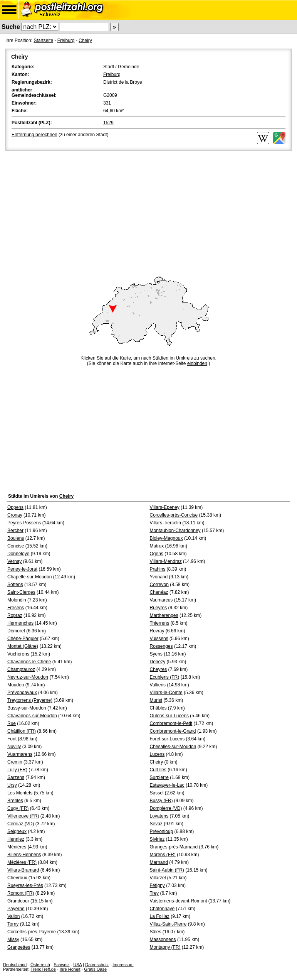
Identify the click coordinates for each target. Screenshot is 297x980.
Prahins (158, 569)
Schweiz (61, 965)
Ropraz (15, 615)
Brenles (15, 801)
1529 (108, 123)
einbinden (197, 363)
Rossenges (161, 646)
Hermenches (20, 623)
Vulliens (158, 685)
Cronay (15, 515)
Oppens (15, 507)
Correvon (159, 585)
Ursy (12, 785)
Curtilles (158, 770)
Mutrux (157, 546)
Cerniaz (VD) (21, 824)
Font (12, 739)
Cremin (15, 762)
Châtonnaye (162, 909)
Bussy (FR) (161, 801)
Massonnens (163, 939)
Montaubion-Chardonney (175, 531)
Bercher (15, 531)
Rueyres (159, 608)
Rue (12, 723)
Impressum (123, 965)
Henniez (16, 839)
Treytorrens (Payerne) (30, 700)
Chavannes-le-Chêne (29, 662)
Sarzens (16, 777)
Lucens (157, 754)
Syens (156, 654)
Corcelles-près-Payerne (32, 932)
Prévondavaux (22, 693)
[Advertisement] (148, 210)
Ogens (157, 554)
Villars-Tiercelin (165, 523)
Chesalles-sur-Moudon (173, 747)
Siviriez (157, 839)
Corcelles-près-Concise (174, 515)
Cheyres (159, 669)
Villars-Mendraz (166, 561)
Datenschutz (97, 965)
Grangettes (19, 947)
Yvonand (159, 577)
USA (77, 965)
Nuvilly (14, 747)
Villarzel (158, 878)
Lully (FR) (17, 770)
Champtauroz (21, 669)
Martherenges (164, 615)
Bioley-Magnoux (166, 538)
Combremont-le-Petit (171, 723)
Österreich (40, 965)
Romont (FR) (21, 893)
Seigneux (17, 831)
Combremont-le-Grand (173, 731)
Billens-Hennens (24, 855)
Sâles (156, 932)
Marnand (159, 862)
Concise (16, 546)
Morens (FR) (163, 855)
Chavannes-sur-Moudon (32, 716)
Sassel (157, 793)
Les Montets (20, 793)
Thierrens (160, 623)
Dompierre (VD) (166, 808)
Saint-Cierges (21, 592)
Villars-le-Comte (166, 693)
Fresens (16, 608)
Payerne (16, 909)
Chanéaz (159, 592)
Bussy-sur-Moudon (27, 708)
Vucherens (18, 654)
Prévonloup (162, 831)
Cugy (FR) (18, 808)
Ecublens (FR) (165, 677)
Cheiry (85, 41)
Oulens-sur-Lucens (169, 716)
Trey (154, 893)
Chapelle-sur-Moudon (29, 577)
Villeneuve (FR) (23, 816)
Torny (13, 924)
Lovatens (159, 816)
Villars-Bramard (23, 870)
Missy (13, 939)
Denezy (158, 662)
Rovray (157, 631)
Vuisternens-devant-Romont (179, 901)
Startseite (43, 41)
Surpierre (159, 777)
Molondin (17, 600)
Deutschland (15, 965)
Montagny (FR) (165, 947)
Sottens (15, 585)
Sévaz (156, 824)
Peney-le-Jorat (22, 569)
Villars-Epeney (165, 507)
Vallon (13, 916)
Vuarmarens (20, 754)
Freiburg (66, 41)
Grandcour (18, 901)
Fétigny (157, 885)
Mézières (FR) (22, 862)
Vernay (14, 561)
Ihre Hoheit (70, 969)
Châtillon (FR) (22, 731)
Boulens (16, 538)
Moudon (16, 685)
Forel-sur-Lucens (167, 739)
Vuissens (159, 639)
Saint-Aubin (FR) (167, 870)
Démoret (16, 631)
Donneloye (18, 554)
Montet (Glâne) (23, 646)
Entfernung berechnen (34, 135)
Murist (156, 700)
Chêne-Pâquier (23, 639)
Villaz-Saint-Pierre (168, 924)
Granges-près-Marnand (174, 847)
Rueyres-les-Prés (25, 885)
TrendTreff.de (43, 969)
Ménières (17, 847)
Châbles (158, 708)
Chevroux (17, 878)
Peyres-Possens (24, 523)
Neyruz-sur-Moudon (28, 677)
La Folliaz (160, 916)
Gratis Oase (95, 969)
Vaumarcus (161, 600)
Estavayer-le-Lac (167, 785)
